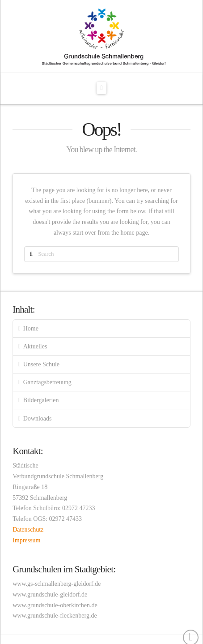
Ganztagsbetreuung (47, 382)
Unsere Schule (41, 364)
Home (31, 328)
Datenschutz (28, 530)
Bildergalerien (41, 400)
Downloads (38, 419)
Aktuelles (35, 346)
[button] (102, 88)
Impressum (26, 540)
